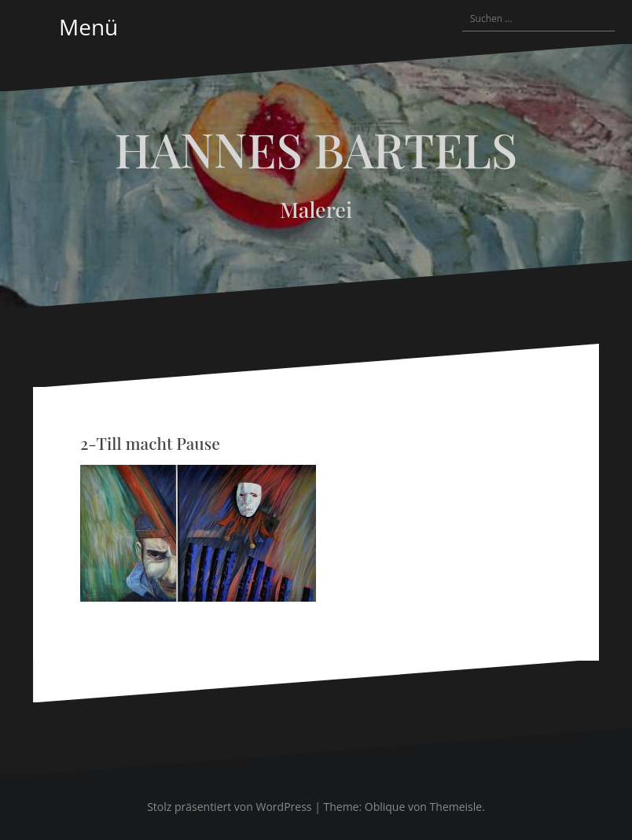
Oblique (385, 807)
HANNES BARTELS (316, 149)
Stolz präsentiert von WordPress (229, 807)
